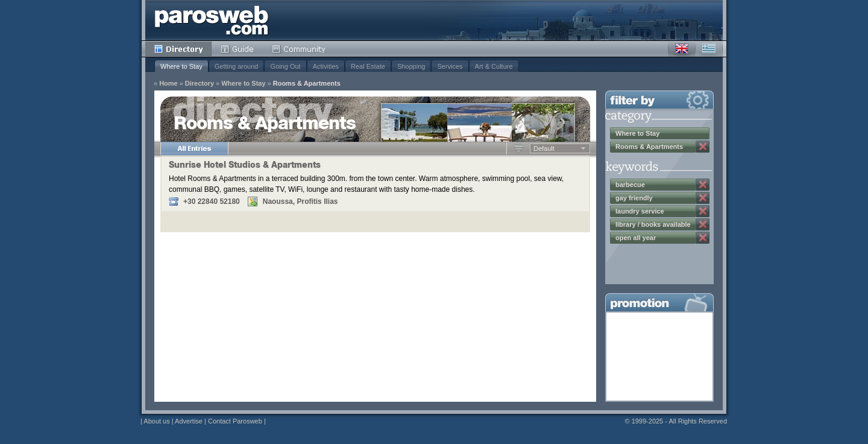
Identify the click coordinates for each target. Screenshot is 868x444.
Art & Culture (494, 66)
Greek (709, 49)
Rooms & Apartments (307, 84)
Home (168, 84)
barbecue (630, 185)
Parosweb (212, 20)
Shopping (411, 66)
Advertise (189, 421)
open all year (636, 238)
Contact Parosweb (235, 421)
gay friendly (634, 198)
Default (544, 148)
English (682, 49)
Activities (326, 66)
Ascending (519, 148)
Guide (237, 49)
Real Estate (368, 66)
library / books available (653, 224)
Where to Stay (181, 66)
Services (450, 66)
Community (299, 49)
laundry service (640, 211)
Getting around (237, 66)
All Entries (194, 148)
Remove (703, 147)
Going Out (285, 66)
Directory (178, 49)
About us (156, 421)
